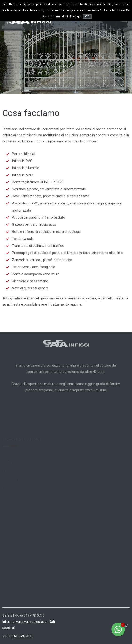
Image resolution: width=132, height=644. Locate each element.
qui (79, 17)
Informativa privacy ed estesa (24, 622)
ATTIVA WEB (23, 636)
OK (87, 17)
